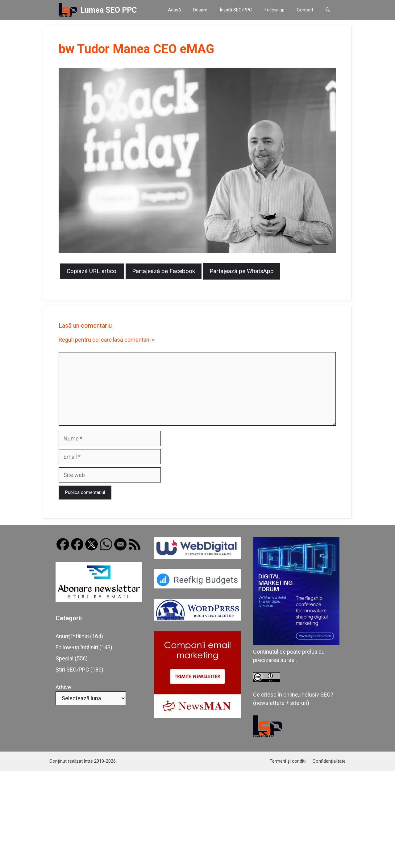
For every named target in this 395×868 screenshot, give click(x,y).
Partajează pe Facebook (164, 271)
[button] (328, 10)
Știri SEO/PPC (72, 670)
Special (64, 658)
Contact (305, 10)
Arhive (63, 687)
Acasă (174, 10)
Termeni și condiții (288, 761)
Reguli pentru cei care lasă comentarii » (106, 340)
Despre (200, 10)
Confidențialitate (329, 761)
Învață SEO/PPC (236, 10)
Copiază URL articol (92, 271)
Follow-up (274, 10)
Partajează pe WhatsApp (242, 271)
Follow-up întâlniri (77, 647)
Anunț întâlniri (72, 636)
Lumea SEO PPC (108, 10)
